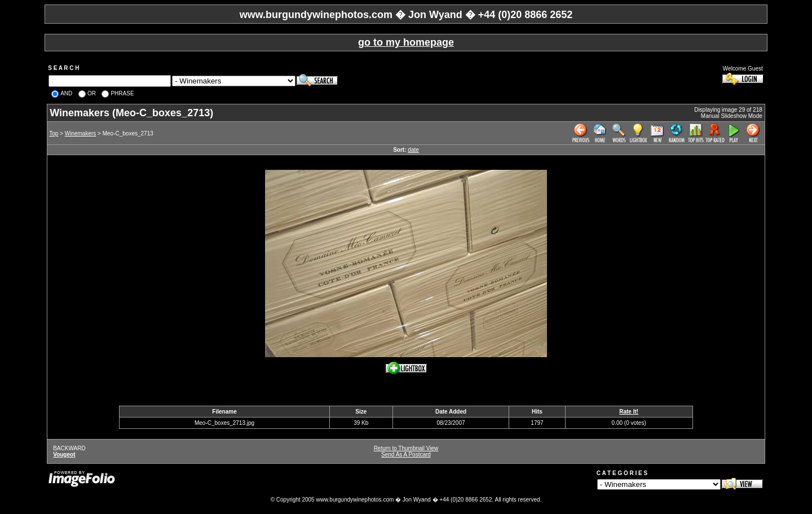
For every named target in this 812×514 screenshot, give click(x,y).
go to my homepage (406, 42)
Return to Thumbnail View (406, 448)
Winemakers (81, 133)
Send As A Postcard (406, 454)
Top (54, 133)
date (413, 150)
